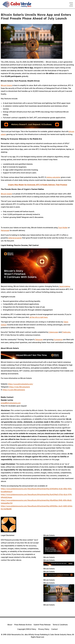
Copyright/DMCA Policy (27, 629)
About (10, 625)
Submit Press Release (42, 625)
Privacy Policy (44, 629)
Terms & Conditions (60, 625)
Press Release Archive (23, 625)
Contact (54, 629)
